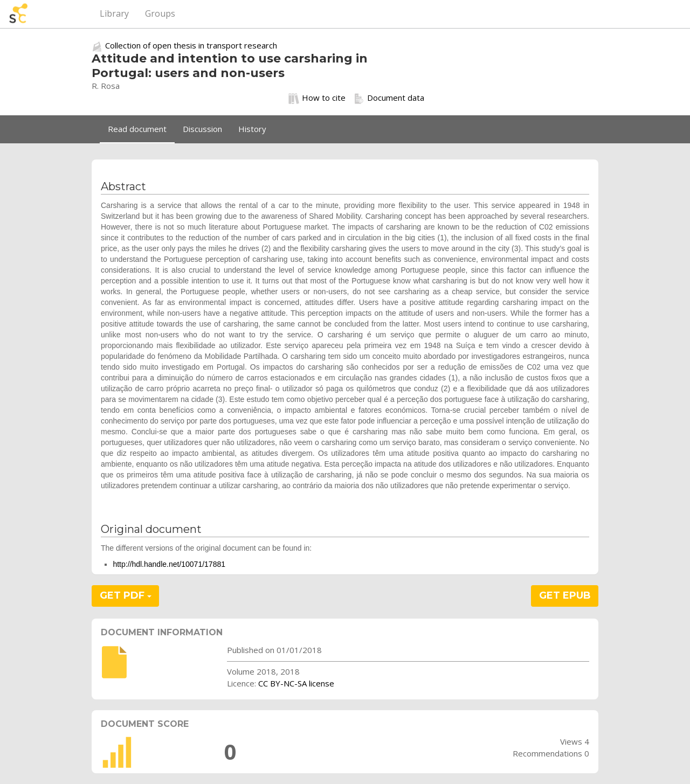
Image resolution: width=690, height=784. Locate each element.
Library (114, 13)
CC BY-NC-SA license (296, 683)
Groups (160, 13)
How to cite (317, 98)
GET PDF (126, 595)
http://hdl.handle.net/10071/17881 (169, 564)
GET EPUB (565, 595)
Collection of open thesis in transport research (191, 45)
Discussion (202, 129)
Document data (389, 98)
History (252, 129)
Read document (137, 129)
